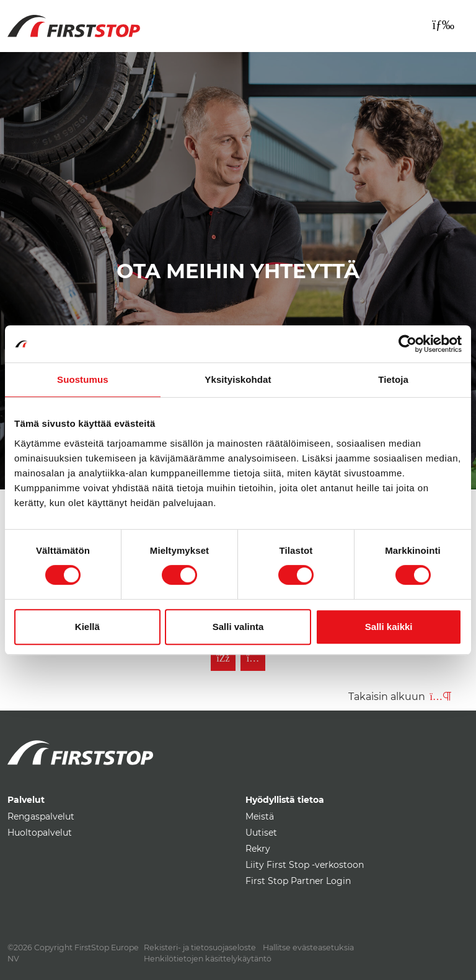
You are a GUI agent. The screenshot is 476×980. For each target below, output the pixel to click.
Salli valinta (238, 627)
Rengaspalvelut (41, 816)
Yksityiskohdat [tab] (238, 379)
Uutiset (261, 833)
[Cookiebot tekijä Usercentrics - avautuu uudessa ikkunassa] (408, 344)
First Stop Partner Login (298, 881)
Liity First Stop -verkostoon (305, 865)
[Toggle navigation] (443, 25)
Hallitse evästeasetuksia (308, 947)
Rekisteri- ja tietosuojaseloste (200, 947)
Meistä (260, 816)
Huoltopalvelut (40, 833)
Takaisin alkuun (400, 697)
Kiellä (87, 627)
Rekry (258, 849)
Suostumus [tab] (83, 379)
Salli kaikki (389, 627)
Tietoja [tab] (393, 379)
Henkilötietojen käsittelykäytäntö (208, 959)
